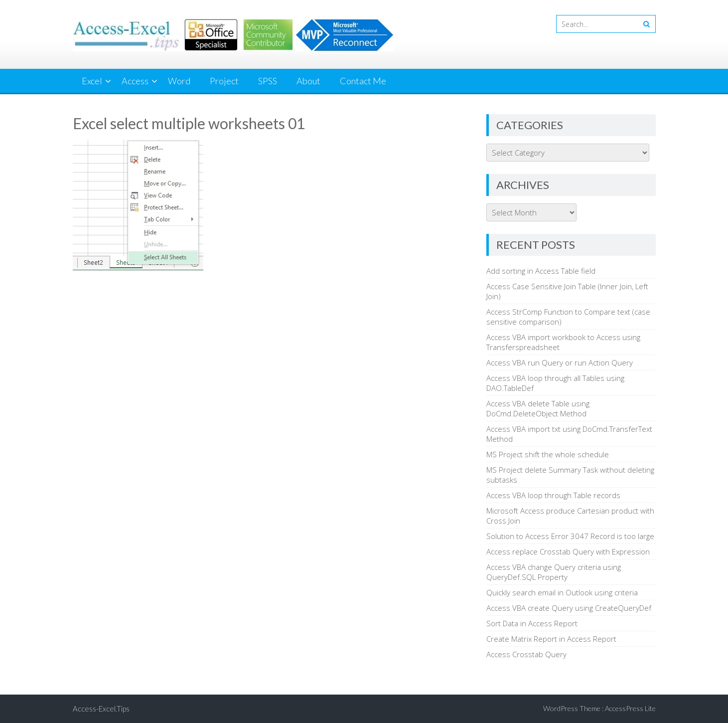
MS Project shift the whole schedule (548, 454)
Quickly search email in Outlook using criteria (562, 592)
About (308, 81)
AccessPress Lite (630, 708)
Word (179, 81)
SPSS (268, 81)
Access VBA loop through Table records (553, 495)
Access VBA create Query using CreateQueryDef (569, 608)
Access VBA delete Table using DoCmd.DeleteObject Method (538, 408)
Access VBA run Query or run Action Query (560, 362)
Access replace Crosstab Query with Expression (568, 551)
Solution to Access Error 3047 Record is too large (570, 536)
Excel (92, 81)
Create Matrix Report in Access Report (551, 639)
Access (135, 81)
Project (224, 81)
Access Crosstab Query (526, 654)
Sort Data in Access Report (532, 623)
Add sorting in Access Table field (541, 271)
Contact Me (363, 81)
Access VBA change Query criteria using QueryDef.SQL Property (554, 572)
